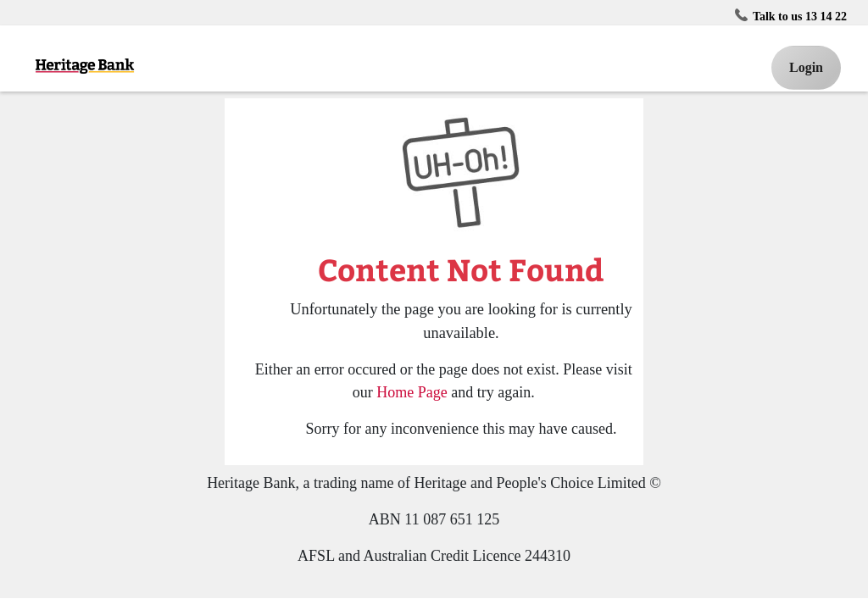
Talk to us (793, 15)
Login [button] (806, 67)
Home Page (412, 392)
